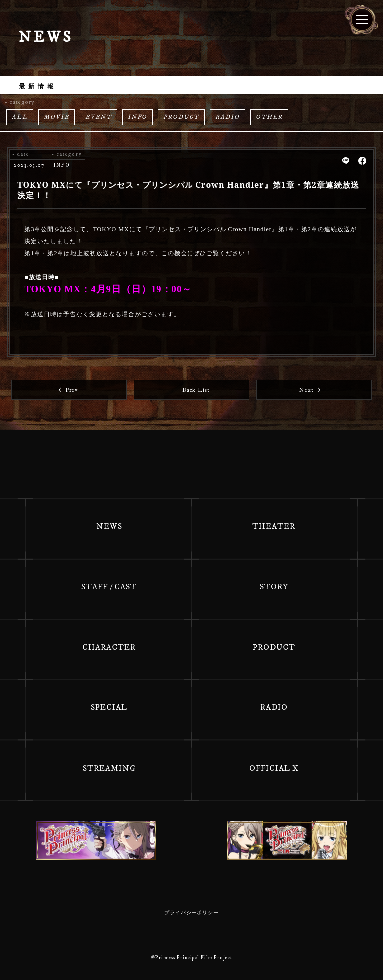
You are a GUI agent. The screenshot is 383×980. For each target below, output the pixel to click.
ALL (20, 117)
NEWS (109, 526)
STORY (274, 587)
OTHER (269, 117)
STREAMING (109, 768)
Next (310, 390)
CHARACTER (109, 647)
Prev (68, 390)
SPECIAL (109, 707)
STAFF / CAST (109, 587)
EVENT (98, 117)
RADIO (228, 117)
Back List (191, 390)
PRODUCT (181, 117)
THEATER (274, 526)
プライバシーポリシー (191, 913)
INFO (137, 117)
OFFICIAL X (274, 768)
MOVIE (57, 117)
